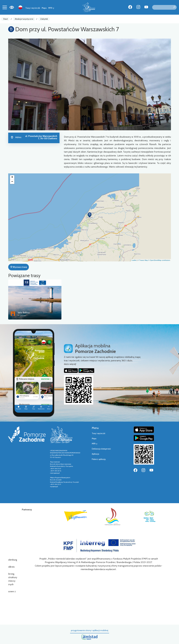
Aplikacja (95, 454)
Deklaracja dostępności (101, 449)
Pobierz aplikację (99, 459)
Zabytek (44, 19)
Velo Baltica (24, 313)
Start (5, 19)
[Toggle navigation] (5, 7)
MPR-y (51, 8)
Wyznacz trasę (19, 267)
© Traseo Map (143, 260)
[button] (90, 215)
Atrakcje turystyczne (24, 19)
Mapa (44, 8)
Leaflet (134, 260)
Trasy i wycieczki (33, 8)
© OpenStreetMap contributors (159, 260)
